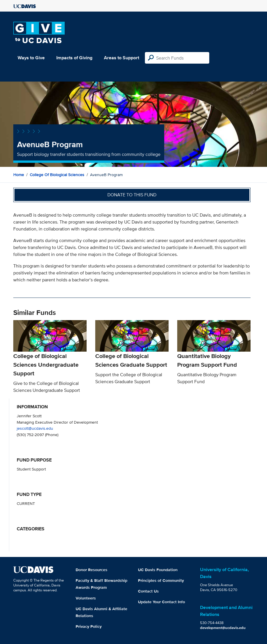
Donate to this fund (132, 195)
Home (19, 175)
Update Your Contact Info (161, 602)
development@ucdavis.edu (223, 628)
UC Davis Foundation (158, 570)
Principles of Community (161, 580)
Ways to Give (31, 58)
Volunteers (86, 598)
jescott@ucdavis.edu (35, 428)
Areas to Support (122, 58)
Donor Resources (92, 570)
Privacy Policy (89, 626)
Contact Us (148, 591)
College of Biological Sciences (57, 175)
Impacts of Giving (74, 58)
